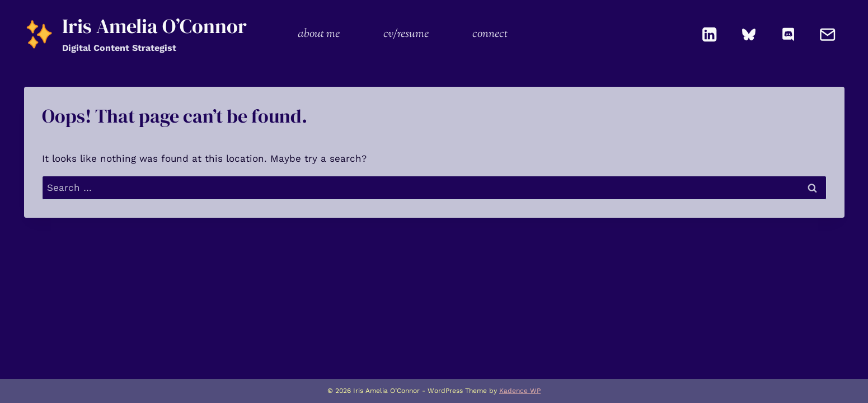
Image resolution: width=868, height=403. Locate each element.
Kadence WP (520, 391)
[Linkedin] (709, 34)
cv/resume (406, 34)
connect (490, 34)
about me (319, 34)
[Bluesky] (749, 34)
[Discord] (788, 34)
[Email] (828, 34)
